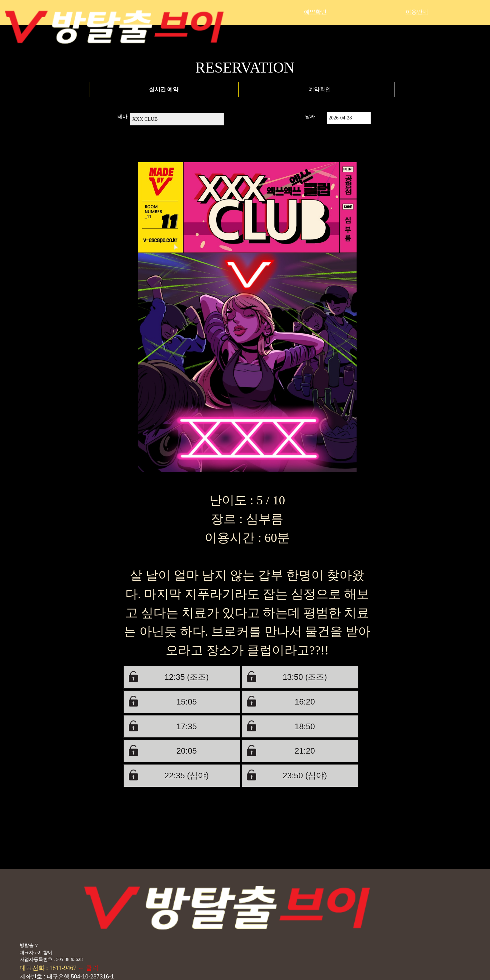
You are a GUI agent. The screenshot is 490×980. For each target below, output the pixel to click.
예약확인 (315, 12)
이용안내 (417, 12)
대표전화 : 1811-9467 (49, 968)
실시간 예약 (164, 89)
